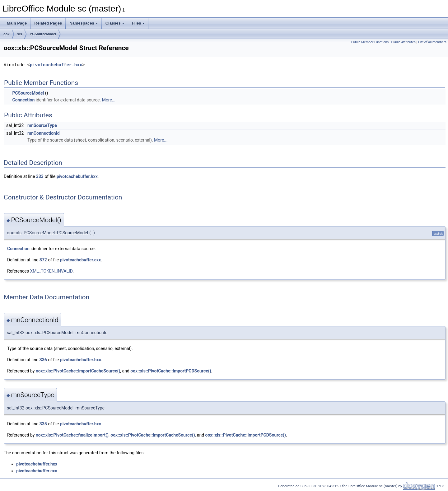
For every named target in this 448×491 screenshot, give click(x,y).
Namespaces (84, 23)
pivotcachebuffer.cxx (80, 260)
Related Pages (48, 23)
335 (43, 424)
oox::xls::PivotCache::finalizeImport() (72, 435)
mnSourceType (42, 125)
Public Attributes (403, 42)
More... (109, 100)
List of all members (432, 42)
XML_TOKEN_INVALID (51, 271)
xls (20, 34)
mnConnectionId (44, 133)
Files (138, 23)
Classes (115, 23)
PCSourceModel (43, 34)
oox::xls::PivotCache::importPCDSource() (171, 371)
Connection (23, 100)
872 (43, 260)
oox (7, 34)
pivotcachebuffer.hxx (56, 65)
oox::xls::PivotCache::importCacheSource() (78, 371)
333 (40, 176)
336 (43, 360)
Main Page (17, 23)
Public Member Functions (370, 42)
